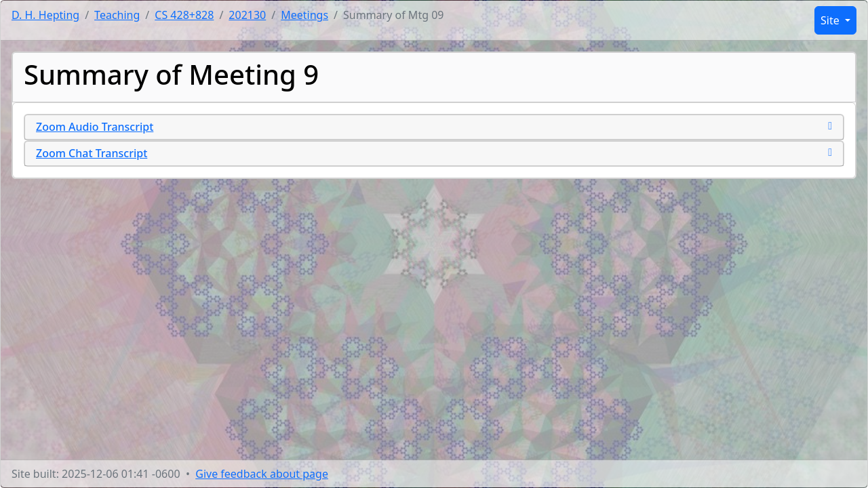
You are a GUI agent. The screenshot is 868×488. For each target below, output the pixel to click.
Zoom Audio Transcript (95, 127)
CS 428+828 (184, 15)
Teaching (117, 15)
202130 (247, 15)
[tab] (434, 127)
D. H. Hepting (45, 15)
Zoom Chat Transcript (92, 154)
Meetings (304, 15)
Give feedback (262, 474)
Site (831, 20)
